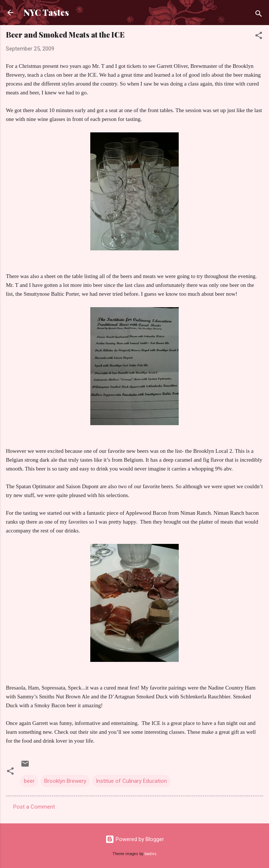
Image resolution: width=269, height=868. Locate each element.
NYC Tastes (46, 12)
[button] (259, 37)
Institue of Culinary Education (131, 781)
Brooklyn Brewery (65, 781)
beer (29, 781)
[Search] (259, 15)
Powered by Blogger (135, 839)
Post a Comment (34, 807)
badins (151, 854)
